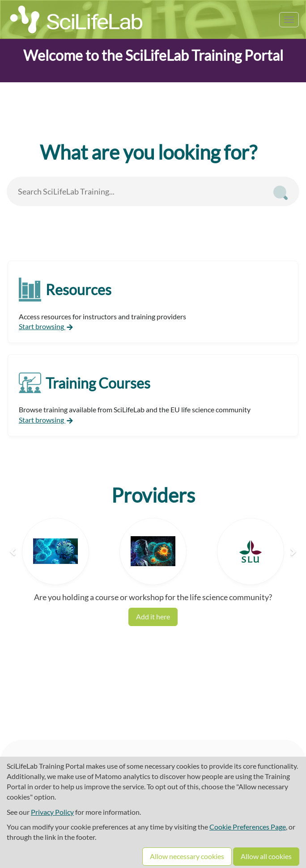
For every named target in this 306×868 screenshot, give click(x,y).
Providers (153, 495)
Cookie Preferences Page (248, 827)
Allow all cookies (266, 856)
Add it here (153, 616)
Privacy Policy (52, 812)
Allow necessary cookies (187, 856)
